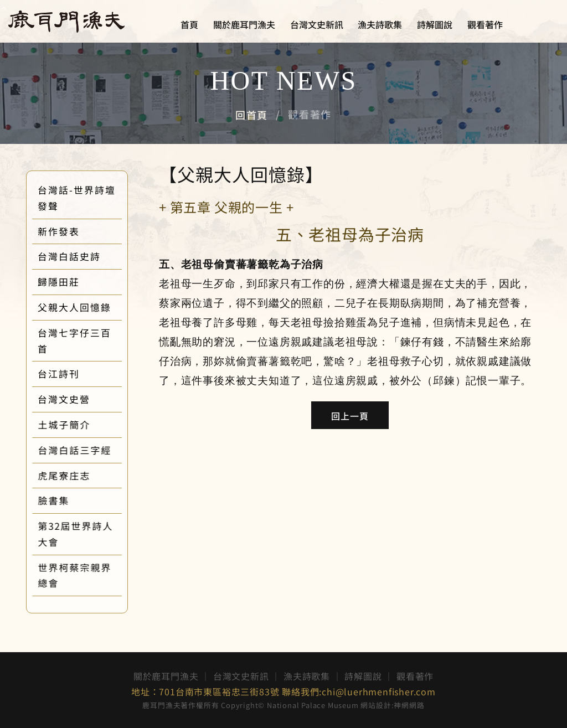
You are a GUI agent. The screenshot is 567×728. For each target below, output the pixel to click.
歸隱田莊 (69, 282)
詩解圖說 (435, 25)
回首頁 (252, 115)
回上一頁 (350, 416)
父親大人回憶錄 (85, 307)
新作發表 (69, 231)
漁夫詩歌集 (380, 25)
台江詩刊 (69, 374)
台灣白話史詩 (80, 256)
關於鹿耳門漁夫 (244, 25)
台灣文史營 (74, 399)
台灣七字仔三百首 (85, 341)
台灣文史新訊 (317, 25)
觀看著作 (485, 25)
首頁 (189, 25)
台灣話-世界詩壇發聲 (87, 198)
